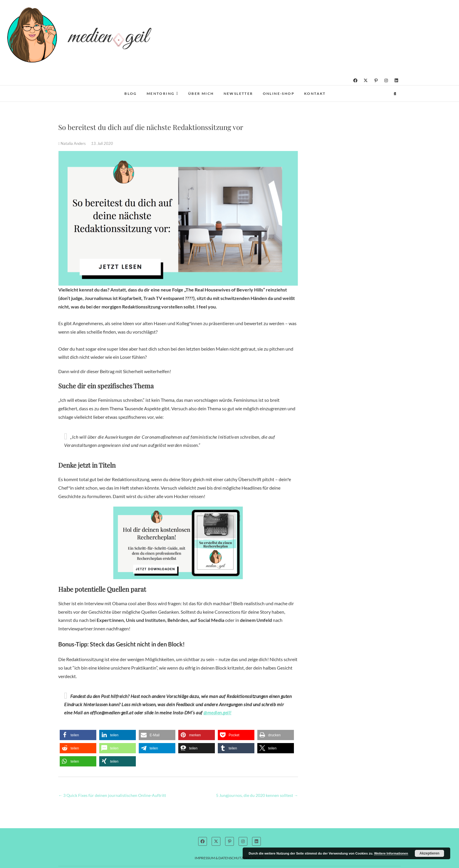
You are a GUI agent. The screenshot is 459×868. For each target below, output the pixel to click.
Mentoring (161, 94)
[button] (78, 735)
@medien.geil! (217, 712)
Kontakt (315, 94)
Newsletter (238, 94)
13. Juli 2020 (102, 143)
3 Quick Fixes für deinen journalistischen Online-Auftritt (112, 795)
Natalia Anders (72, 143)
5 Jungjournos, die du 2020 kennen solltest (257, 795)
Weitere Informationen (391, 853)
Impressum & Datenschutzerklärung (229, 858)
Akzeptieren (429, 853)
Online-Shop (279, 94)
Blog (131, 94)
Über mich (201, 94)
